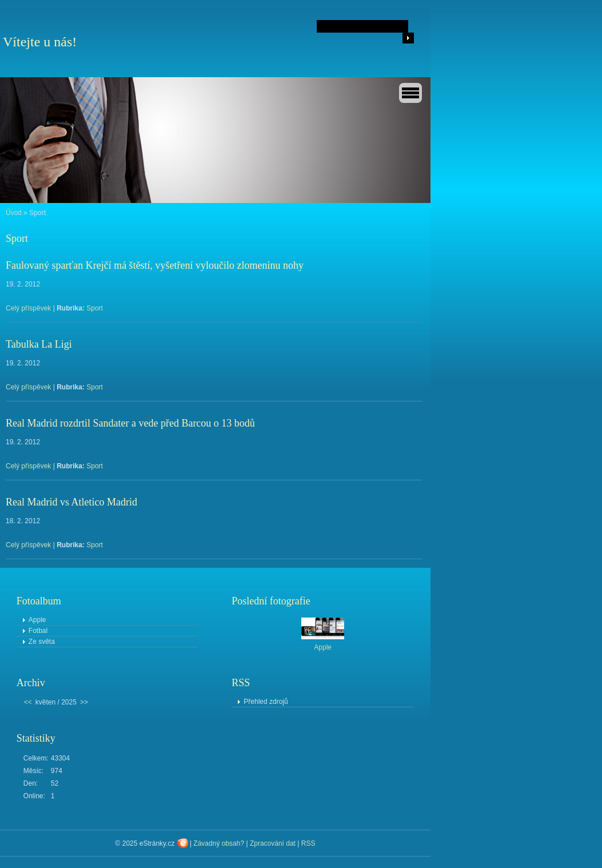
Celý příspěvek (28, 308)
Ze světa (42, 642)
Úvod (14, 213)
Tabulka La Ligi (39, 344)
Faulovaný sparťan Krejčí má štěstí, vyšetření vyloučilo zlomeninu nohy (155, 265)
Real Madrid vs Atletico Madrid (71, 502)
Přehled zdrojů (266, 702)
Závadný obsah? (219, 843)
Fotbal (38, 631)
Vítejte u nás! (40, 42)
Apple (37, 620)
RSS (308, 843)
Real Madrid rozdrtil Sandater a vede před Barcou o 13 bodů (130, 423)
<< (28, 702)
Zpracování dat (273, 843)
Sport (95, 308)
